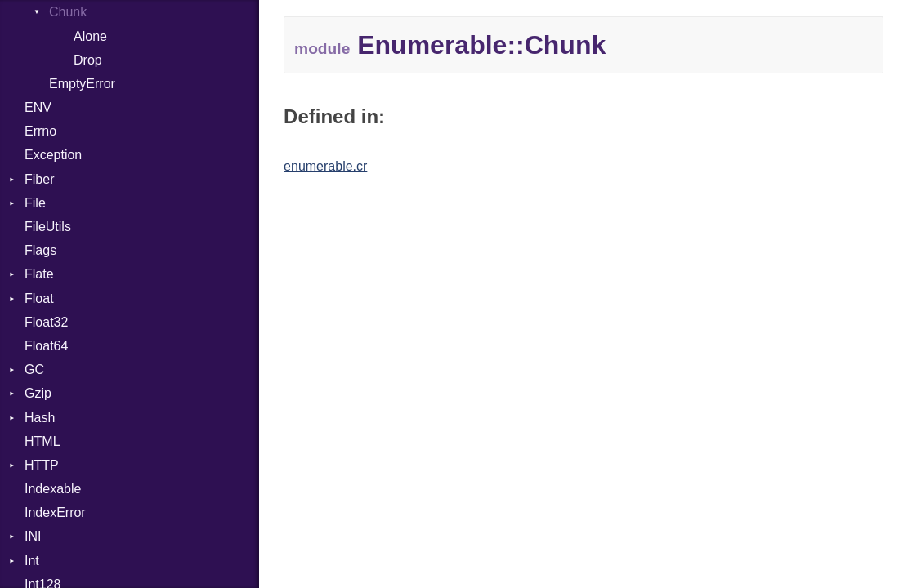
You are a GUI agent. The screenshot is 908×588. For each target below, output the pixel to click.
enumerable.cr (325, 166)
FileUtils (48, 227)
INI (33, 536)
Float (39, 298)
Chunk (68, 12)
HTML (42, 441)
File (35, 203)
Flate (39, 274)
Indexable (53, 489)
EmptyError (82, 84)
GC (34, 370)
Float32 (46, 322)
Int (32, 561)
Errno (40, 131)
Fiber (39, 179)
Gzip (38, 393)
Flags (40, 250)
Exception (53, 155)
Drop (88, 60)
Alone (90, 36)
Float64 (46, 346)
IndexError (55, 512)
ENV (38, 107)
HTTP (42, 465)
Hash (40, 418)
